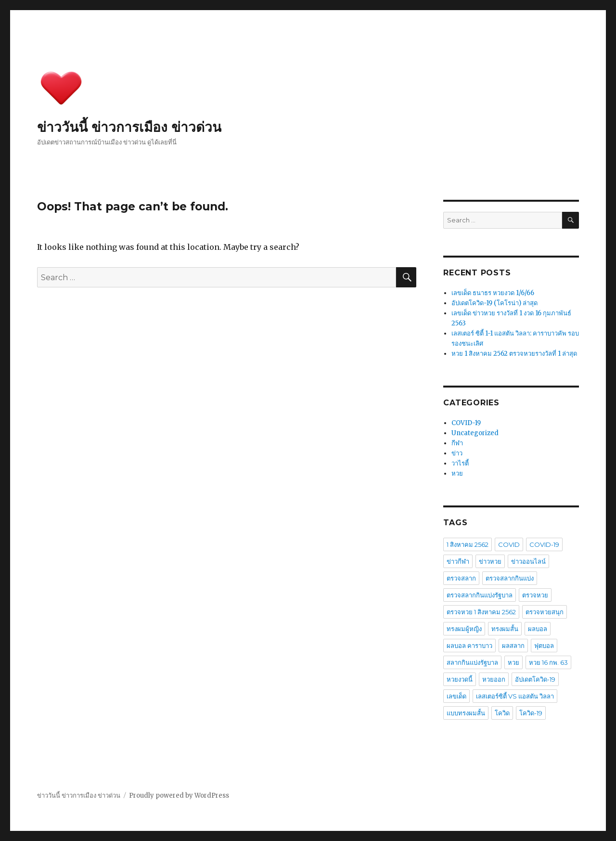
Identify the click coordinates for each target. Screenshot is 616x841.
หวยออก (494, 679)
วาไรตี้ (460, 463)
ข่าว (457, 453)
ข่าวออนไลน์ (528, 561)
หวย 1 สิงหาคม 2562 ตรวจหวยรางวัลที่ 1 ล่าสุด (514, 354)
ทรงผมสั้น (505, 629)
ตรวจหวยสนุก (545, 612)
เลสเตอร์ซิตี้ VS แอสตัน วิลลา (515, 696)
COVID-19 (466, 423)
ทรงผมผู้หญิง (464, 629)
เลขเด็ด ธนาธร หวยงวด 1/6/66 (493, 293)
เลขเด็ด (456, 696)
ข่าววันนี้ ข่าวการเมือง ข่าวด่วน (129, 127)
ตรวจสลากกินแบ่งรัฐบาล (480, 595)
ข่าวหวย (490, 561)
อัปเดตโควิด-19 (535, 679)
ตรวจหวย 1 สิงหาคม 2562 (481, 612)
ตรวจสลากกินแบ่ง (510, 578)
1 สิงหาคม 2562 (468, 544)
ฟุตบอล (544, 646)
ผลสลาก (513, 646)
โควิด (502, 713)
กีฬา (457, 443)
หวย (457, 473)
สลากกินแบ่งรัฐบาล (472, 662)
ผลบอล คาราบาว (469, 646)
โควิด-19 (531, 713)
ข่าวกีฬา (458, 561)
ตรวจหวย (535, 595)
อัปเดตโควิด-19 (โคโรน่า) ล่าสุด (494, 303)
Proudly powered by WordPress (179, 796)
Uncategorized (475, 433)
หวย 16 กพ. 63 (548, 662)
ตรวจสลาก (461, 578)
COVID (509, 544)
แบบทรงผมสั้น (466, 713)
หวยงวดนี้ (460, 679)
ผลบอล (538, 629)
